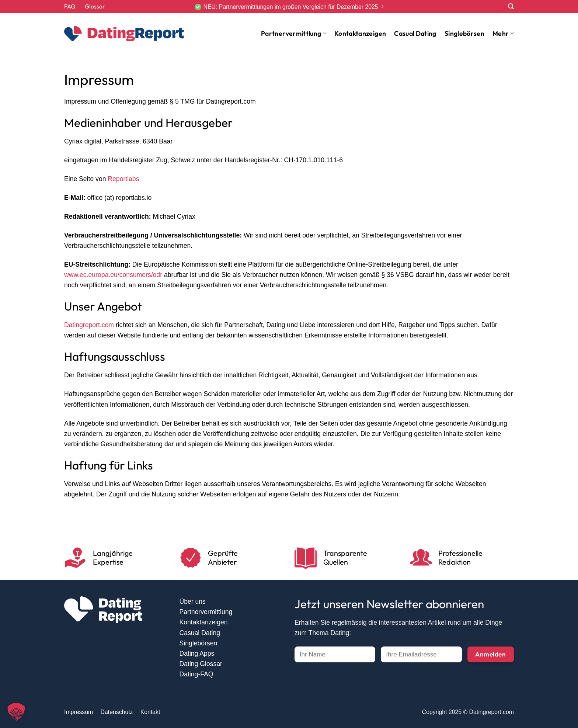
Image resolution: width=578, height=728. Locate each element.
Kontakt (150, 712)
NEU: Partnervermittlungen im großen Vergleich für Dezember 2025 (290, 7)
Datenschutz (117, 712)
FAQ (70, 6)
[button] (16, 712)
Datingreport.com (89, 325)
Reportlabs (123, 179)
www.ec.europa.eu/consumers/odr (113, 275)
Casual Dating (415, 33)
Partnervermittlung (294, 33)
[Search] (511, 6)
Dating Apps (197, 654)
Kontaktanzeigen (360, 33)
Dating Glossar (201, 664)
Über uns (193, 602)
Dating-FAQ (196, 674)
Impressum (79, 712)
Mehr (503, 33)
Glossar (95, 6)
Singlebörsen (464, 33)
